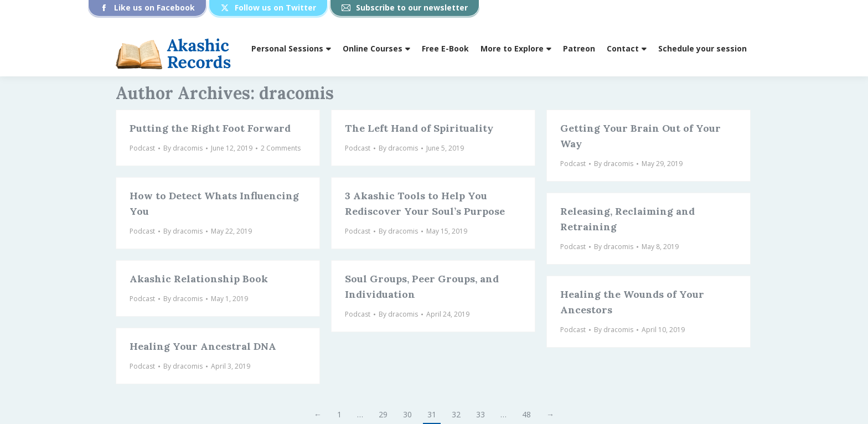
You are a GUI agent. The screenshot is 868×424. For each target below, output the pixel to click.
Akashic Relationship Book (199, 279)
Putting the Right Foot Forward (210, 128)
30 (407, 414)
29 (383, 414)
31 (432, 414)
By (183, 148)
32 (456, 414)
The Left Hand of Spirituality (419, 128)
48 (526, 414)
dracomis (296, 93)
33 (480, 414)
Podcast (142, 148)
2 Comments (281, 148)
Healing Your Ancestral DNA (203, 346)
